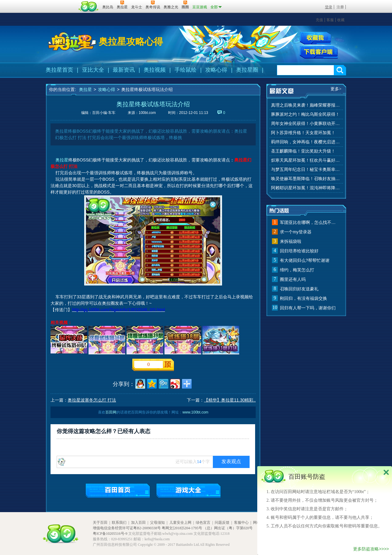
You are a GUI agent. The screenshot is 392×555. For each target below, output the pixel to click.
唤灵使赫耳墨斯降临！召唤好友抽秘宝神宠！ (306, 179)
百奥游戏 (61, 3)
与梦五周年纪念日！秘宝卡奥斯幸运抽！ (306, 170)
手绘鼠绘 (186, 70)
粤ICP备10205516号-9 (110, 534)
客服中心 (241, 523)
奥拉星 (85, 89)
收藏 (341, 20)
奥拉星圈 (247, 70)
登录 (329, 7)
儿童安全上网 (180, 523)
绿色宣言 (203, 523)
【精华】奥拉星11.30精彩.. (230, 400)
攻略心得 (216, 70)
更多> (336, 89)
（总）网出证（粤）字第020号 (228, 528)
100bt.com (147, 113)
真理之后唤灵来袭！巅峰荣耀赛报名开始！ (306, 105)
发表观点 (231, 461)
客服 (330, 20)
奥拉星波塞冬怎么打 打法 (92, 400)
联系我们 (119, 523)
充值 (319, 20)
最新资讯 (124, 70)
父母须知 (157, 523)
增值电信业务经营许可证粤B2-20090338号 (127, 528)
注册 (340, 7)
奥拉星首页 (59, 70)
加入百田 (138, 523)
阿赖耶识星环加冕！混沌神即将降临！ (306, 188)
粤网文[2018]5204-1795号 (182, 528)
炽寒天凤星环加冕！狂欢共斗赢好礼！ (306, 160)
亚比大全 (93, 70)
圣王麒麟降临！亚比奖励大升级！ (303, 151)
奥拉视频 (155, 70)
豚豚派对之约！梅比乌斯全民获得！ (305, 114)
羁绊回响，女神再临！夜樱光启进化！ (306, 142)
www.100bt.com (196, 412)
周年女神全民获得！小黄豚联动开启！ (306, 124)
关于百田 (100, 523)
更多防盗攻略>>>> (371, 549)
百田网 (89, 6)
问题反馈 (222, 523)
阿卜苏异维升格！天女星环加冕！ (303, 133)
